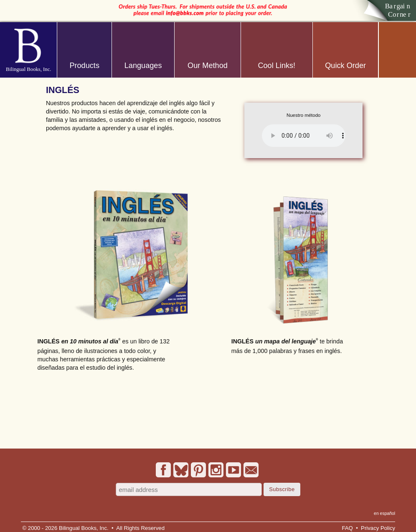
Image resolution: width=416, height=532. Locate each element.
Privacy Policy (378, 528)
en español (384, 513)
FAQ (347, 528)
